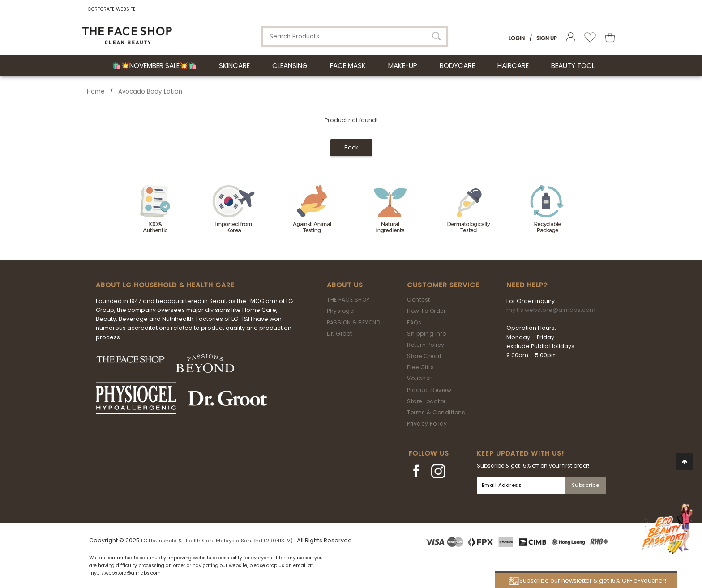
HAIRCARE (513, 66)
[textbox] (355, 36)
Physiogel (341, 311)
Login (517, 38)
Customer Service (443, 285)
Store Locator (426, 401)
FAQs (414, 322)
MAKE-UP (403, 66)
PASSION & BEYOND (353, 322)
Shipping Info (427, 334)
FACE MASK (348, 66)
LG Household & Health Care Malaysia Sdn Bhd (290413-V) (217, 541)
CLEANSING (290, 66)
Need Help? (527, 285)
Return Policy (426, 345)
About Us (345, 285)
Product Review (429, 390)
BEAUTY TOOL (573, 66)
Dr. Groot (340, 334)
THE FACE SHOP (348, 300)
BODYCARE (457, 66)
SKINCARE (234, 66)
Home (96, 92)
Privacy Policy (427, 424)
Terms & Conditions (436, 412)
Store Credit (424, 356)
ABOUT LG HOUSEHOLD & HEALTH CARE (165, 285)
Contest (419, 300)
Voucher (419, 378)
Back (351, 147)
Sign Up (547, 38)
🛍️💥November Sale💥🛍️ (154, 66)
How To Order (426, 311)
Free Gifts (420, 367)
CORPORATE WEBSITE (112, 9)
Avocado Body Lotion (150, 92)
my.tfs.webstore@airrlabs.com (551, 310)
